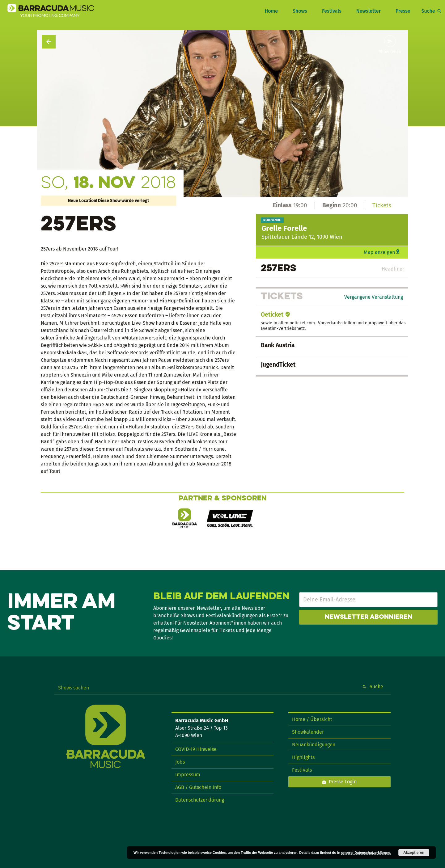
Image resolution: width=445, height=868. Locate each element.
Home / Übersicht (312, 719)
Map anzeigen (379, 252)
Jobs (180, 762)
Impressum (188, 775)
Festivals (332, 11)
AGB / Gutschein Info (198, 787)
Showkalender (308, 732)
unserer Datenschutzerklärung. (366, 853)
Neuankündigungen (314, 745)
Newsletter (369, 11)
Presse (403, 11)
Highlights (303, 757)
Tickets (382, 205)
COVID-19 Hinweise (196, 749)
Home (271, 11)
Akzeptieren (414, 853)
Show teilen (390, 52)
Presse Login (343, 782)
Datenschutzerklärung (200, 800)
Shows (300, 11)
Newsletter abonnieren (369, 617)
